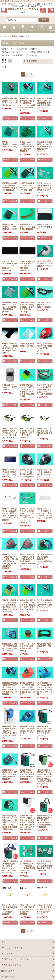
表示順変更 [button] (30, 61)
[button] (4, 10)
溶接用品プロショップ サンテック (23, 11)
